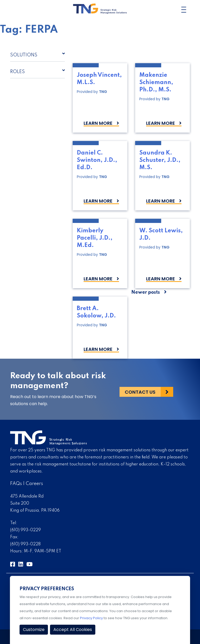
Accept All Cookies (73, 630)
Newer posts (146, 292)
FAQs (16, 484)
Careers (34, 484)
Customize (34, 630)
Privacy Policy (91, 618)
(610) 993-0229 (26, 530)
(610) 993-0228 (25, 544)
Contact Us (140, 392)
